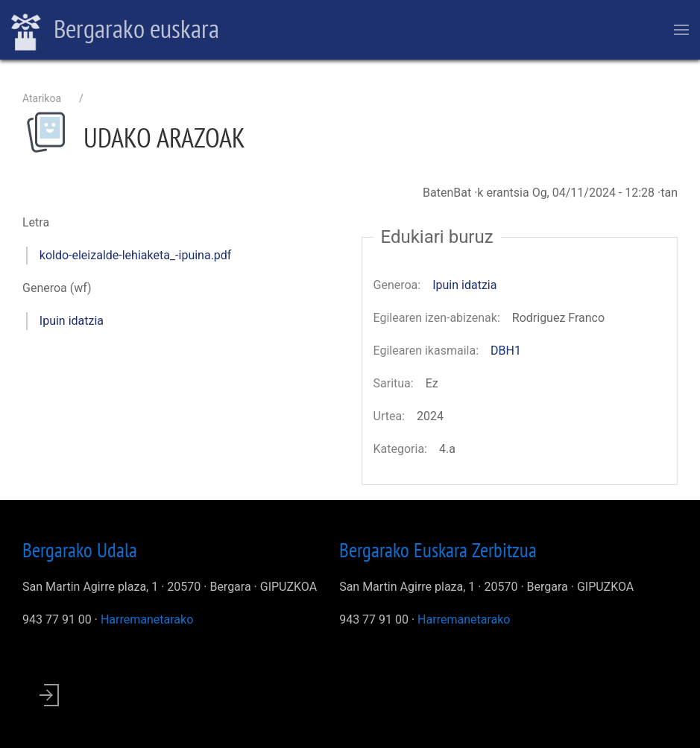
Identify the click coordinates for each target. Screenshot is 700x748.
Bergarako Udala (80, 550)
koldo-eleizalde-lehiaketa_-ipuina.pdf (136, 255)
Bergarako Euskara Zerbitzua (438, 550)
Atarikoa (42, 98)
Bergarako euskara (115, 31)
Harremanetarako (147, 619)
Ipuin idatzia (72, 321)
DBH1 (506, 351)
